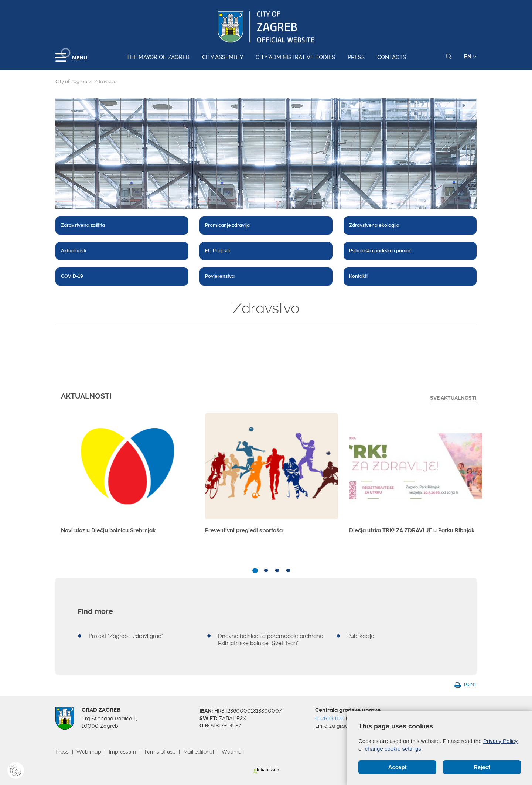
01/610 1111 (329, 719)
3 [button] (277, 571)
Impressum (122, 752)
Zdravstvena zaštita (83, 225)
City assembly (223, 57)
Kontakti (358, 276)
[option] (127, 477)
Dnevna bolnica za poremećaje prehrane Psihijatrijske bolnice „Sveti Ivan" (271, 640)
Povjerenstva (220, 276)
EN (470, 57)
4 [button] (288, 571)
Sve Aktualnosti (453, 398)
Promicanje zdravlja (227, 225)
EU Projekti (217, 251)
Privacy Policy (500, 741)
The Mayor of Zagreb (158, 57)
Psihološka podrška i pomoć (381, 251)
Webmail (233, 752)
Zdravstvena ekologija (374, 225)
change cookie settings (393, 749)
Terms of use (160, 752)
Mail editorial (199, 752)
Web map (89, 752)
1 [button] (255, 571)
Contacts (392, 57)
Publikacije (361, 636)
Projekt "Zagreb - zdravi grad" (126, 636)
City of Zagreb (71, 81)
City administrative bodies (295, 57)
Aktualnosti (74, 251)
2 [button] (266, 571)
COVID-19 (72, 276)
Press (356, 57)
